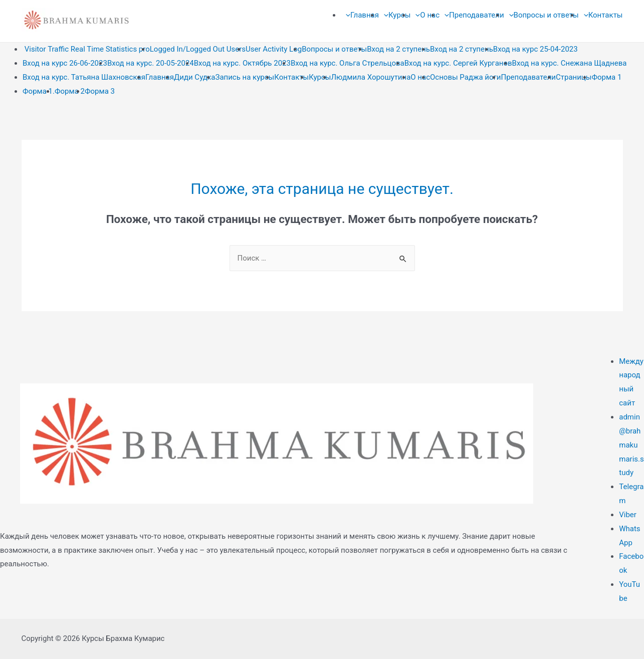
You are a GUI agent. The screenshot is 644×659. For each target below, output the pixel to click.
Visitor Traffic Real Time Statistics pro (86, 49)
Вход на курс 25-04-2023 (535, 49)
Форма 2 (70, 91)
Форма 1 (606, 77)
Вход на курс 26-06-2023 (65, 63)
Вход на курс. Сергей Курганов (458, 63)
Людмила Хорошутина (371, 77)
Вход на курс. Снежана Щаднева (570, 63)
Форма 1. (39, 91)
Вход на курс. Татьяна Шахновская (84, 77)
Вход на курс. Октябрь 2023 (242, 63)
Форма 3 (100, 91)
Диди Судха (194, 77)
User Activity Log (274, 49)
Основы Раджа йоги (465, 77)
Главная (160, 77)
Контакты (291, 77)
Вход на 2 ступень (398, 49)
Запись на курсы (245, 77)
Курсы (320, 77)
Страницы (574, 77)
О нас (420, 77)
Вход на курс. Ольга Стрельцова (348, 63)
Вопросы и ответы (334, 49)
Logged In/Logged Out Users (198, 49)
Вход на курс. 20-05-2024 (151, 63)
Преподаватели (528, 77)
